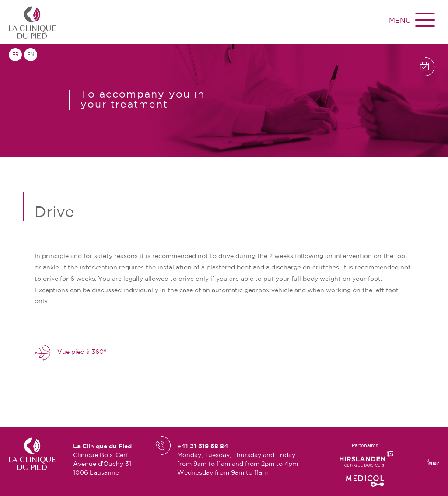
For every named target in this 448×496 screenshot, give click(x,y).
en (31, 55)
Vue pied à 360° (70, 352)
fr (16, 55)
